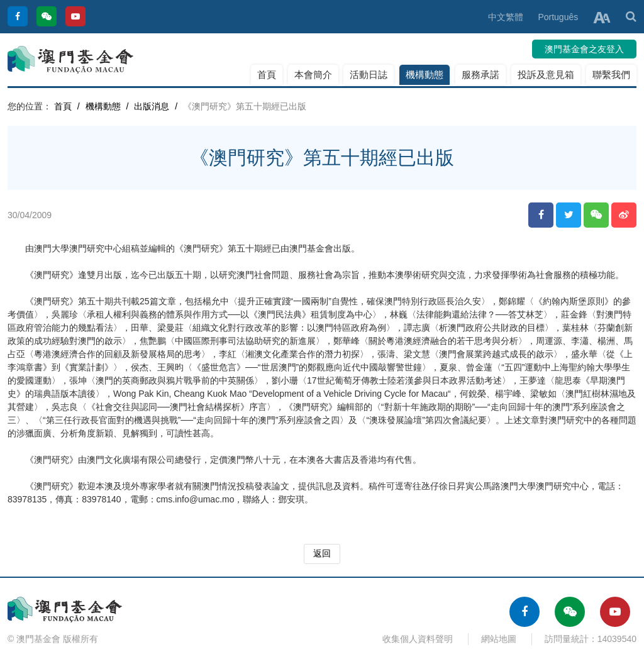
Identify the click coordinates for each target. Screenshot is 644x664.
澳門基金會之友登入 (584, 49)
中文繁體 (506, 17)
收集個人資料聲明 (418, 639)
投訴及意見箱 (546, 75)
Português (558, 17)
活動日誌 (369, 75)
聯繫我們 (611, 75)
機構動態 (425, 75)
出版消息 (152, 106)
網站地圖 (499, 639)
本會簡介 (313, 75)
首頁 (267, 75)
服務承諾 (480, 75)
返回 (322, 553)
